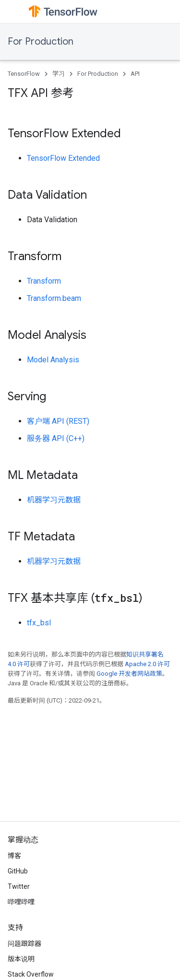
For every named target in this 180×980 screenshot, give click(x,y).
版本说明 (21, 959)
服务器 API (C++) (56, 438)
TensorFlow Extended (63, 158)
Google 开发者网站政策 (129, 674)
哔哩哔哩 (21, 902)
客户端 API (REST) (58, 421)
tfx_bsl (39, 623)
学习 (59, 74)
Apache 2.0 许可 (147, 664)
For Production (41, 42)
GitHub (18, 871)
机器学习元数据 (54, 500)
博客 (14, 856)
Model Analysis (53, 360)
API (135, 74)
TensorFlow (24, 74)
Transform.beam (54, 298)
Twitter (19, 886)
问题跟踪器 (24, 944)
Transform (44, 281)
